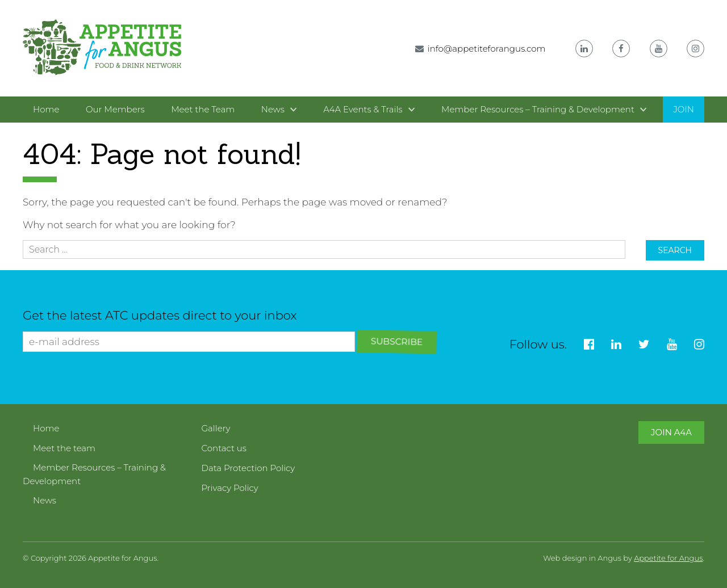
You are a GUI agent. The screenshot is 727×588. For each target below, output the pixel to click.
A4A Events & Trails (363, 109)
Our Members (115, 109)
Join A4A (671, 432)
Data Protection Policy (248, 468)
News (273, 109)
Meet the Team (203, 109)
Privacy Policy (230, 488)
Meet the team (64, 448)
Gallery (216, 428)
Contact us (224, 448)
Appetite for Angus (668, 558)
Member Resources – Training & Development (538, 109)
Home (46, 109)
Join (684, 109)
